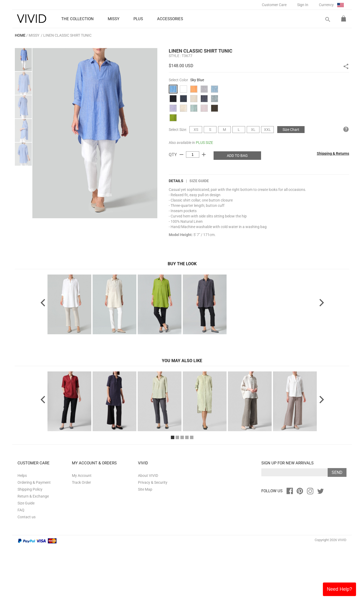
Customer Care (274, 5)
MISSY (34, 35)
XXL (267, 130)
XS (196, 130)
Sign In (303, 5)
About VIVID (148, 537)
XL (253, 130)
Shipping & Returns (333, 153)
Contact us (27, 578)
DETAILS (176, 181)
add (204, 155)
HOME (20, 35)
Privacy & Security (153, 544)
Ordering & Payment (34, 544)
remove (181, 155)
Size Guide (199, 181)
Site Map (145, 551)
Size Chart (291, 130)
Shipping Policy (30, 551)
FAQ (21, 571)
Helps (22, 537)
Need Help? (339, 589)
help (346, 129)
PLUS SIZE (204, 143)
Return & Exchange (33, 558)
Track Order (81, 544)
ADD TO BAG (237, 156)
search (327, 20)
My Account (82, 537)
